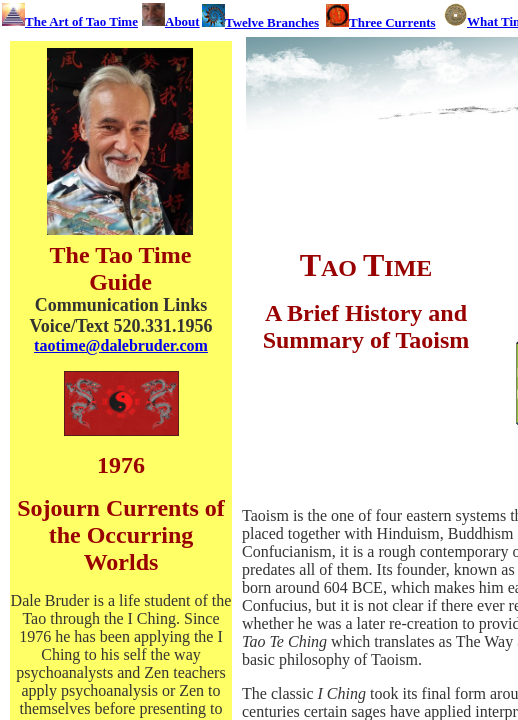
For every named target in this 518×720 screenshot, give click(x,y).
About (182, 21)
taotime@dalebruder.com (121, 345)
